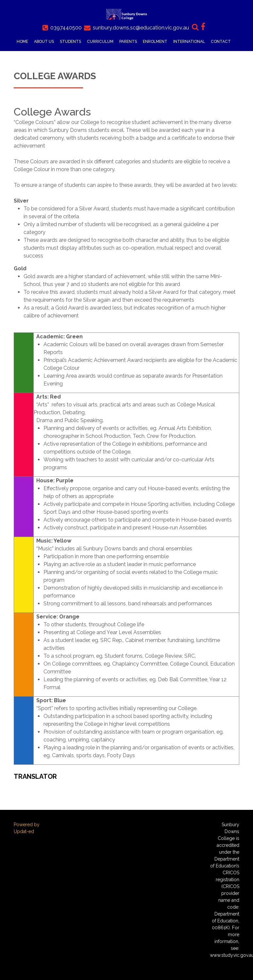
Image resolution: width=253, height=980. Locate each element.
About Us (44, 42)
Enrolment (155, 42)
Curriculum (100, 42)
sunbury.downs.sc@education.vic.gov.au (141, 28)
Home (22, 42)
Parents (128, 42)
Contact (221, 42)
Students (70, 42)
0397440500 (66, 28)
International (189, 42)
